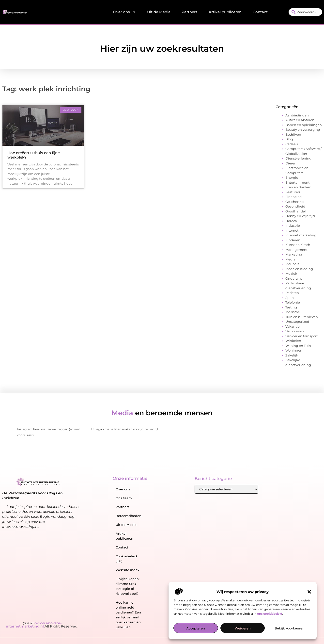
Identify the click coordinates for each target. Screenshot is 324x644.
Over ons (125, 12)
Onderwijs (294, 278)
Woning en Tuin (298, 346)
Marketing (294, 254)
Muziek (291, 274)
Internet (292, 230)
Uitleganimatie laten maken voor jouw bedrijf (125, 429)
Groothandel (296, 211)
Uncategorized (297, 322)
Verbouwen (295, 331)
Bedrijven (293, 134)
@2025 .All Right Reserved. (42, 625)
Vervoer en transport (301, 336)
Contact (260, 12)
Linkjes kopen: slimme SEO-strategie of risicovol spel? (128, 586)
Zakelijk (292, 355)
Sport (290, 298)
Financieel (294, 197)
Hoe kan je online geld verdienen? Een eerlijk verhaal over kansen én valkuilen (128, 615)
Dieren (291, 163)
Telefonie (293, 302)
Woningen (294, 350)
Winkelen (293, 341)
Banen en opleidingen (304, 125)
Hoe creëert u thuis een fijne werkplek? (34, 155)
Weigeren (243, 629)
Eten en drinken (298, 187)
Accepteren (196, 629)
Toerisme (293, 312)
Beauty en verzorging (303, 129)
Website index (127, 570)
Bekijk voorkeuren (290, 629)
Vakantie (293, 326)
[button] (309, 593)
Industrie (293, 225)
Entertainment (297, 182)
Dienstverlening (298, 158)
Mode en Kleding (299, 269)
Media (290, 259)
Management (296, 250)
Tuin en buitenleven (302, 317)
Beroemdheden (129, 516)
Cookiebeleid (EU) (126, 559)
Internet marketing (301, 235)
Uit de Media (159, 12)
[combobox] (305, 12)
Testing (291, 307)
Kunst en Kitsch (298, 245)
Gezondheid (295, 206)
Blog (289, 139)
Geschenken (295, 202)
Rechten (292, 293)
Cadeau (292, 144)
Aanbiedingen (297, 115)
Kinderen (293, 240)
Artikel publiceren (225, 12)
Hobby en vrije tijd (300, 216)
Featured (293, 192)
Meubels (292, 264)
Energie (292, 177)
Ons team (124, 498)
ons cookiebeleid (270, 614)
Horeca (291, 221)
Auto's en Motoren (300, 120)
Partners (190, 12)
